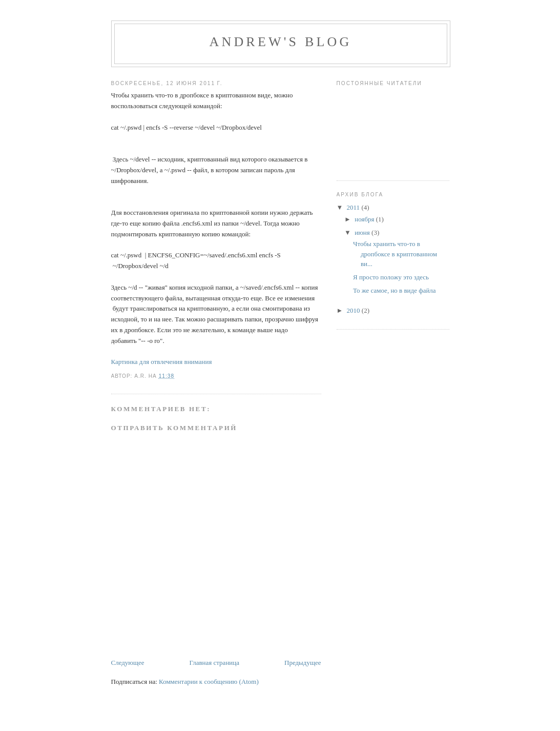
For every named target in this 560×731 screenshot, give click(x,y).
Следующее (128, 663)
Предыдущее (303, 663)
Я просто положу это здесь (391, 277)
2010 (354, 310)
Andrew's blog (280, 42)
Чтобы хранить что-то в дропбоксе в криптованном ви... (395, 254)
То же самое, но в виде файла (395, 290)
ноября (365, 219)
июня (363, 232)
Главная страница (214, 663)
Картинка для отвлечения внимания (162, 362)
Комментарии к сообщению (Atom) (209, 682)
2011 (354, 207)
